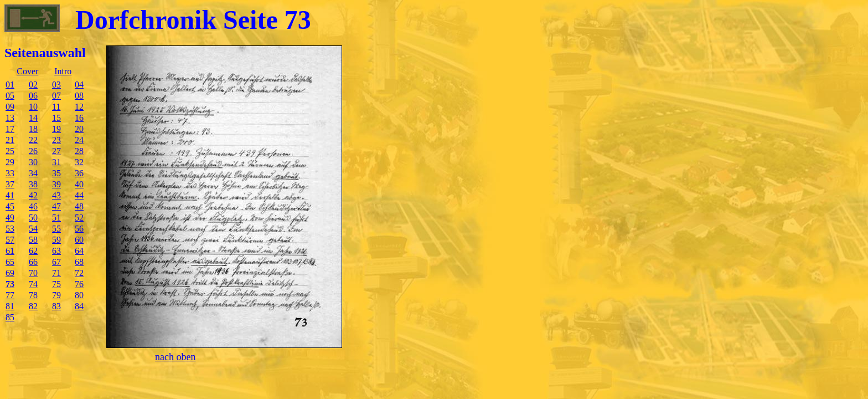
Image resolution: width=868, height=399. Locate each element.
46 (33, 206)
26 (33, 151)
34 (33, 173)
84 (79, 306)
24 (79, 140)
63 (56, 251)
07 (56, 96)
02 (33, 85)
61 (10, 251)
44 (79, 195)
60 (79, 240)
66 (33, 262)
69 (10, 273)
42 (33, 195)
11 (56, 107)
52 (79, 218)
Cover (27, 71)
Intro (63, 71)
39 (56, 184)
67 (56, 262)
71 (56, 273)
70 (33, 273)
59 (56, 240)
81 (10, 306)
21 (10, 140)
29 (10, 162)
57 (10, 240)
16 (79, 118)
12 (79, 107)
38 (33, 184)
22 (33, 140)
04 (79, 85)
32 (79, 162)
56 (79, 229)
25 (10, 151)
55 (56, 229)
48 (79, 206)
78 (33, 295)
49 (10, 218)
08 (79, 96)
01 (10, 85)
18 (33, 129)
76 (79, 284)
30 (33, 162)
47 (56, 206)
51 (56, 218)
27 (56, 151)
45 (10, 206)
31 (56, 162)
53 (10, 229)
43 (56, 195)
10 (33, 107)
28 (79, 151)
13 (10, 118)
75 (56, 284)
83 (56, 306)
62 (33, 251)
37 (10, 184)
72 (79, 273)
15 (56, 118)
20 (79, 129)
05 (10, 96)
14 (33, 118)
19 (56, 129)
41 (10, 195)
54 (33, 229)
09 (10, 107)
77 (10, 295)
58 (33, 240)
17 (10, 129)
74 (33, 284)
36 (79, 173)
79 (56, 295)
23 (56, 140)
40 (79, 184)
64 (79, 251)
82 (33, 306)
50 (33, 218)
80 (79, 295)
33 (10, 173)
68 (79, 262)
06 (33, 96)
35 (56, 173)
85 (10, 317)
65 (10, 262)
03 (56, 85)
